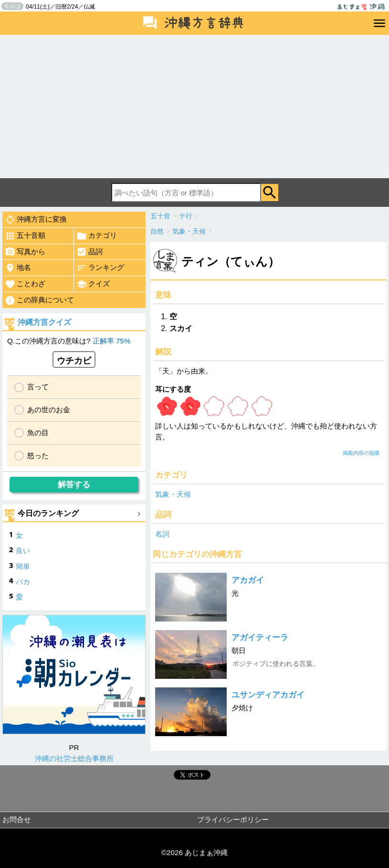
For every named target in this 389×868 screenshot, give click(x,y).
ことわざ (25, 284)
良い (23, 551)
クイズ (93, 284)
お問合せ (17, 820)
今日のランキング (48, 513)
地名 (18, 268)
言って (38, 387)
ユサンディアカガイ (268, 695)
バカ (23, 582)
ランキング (100, 268)
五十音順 (25, 236)
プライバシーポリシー (233, 820)
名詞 (162, 534)
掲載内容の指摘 (361, 453)
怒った (38, 455)
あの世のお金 (49, 410)
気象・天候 (173, 494)
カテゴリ (97, 236)
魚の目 (38, 433)
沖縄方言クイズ (44, 322)
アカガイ (248, 580)
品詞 (89, 252)
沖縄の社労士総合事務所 (74, 758)
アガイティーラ (260, 638)
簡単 (23, 566)
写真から (25, 252)
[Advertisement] (194, 107)
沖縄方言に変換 (36, 220)
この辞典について (39, 300)
